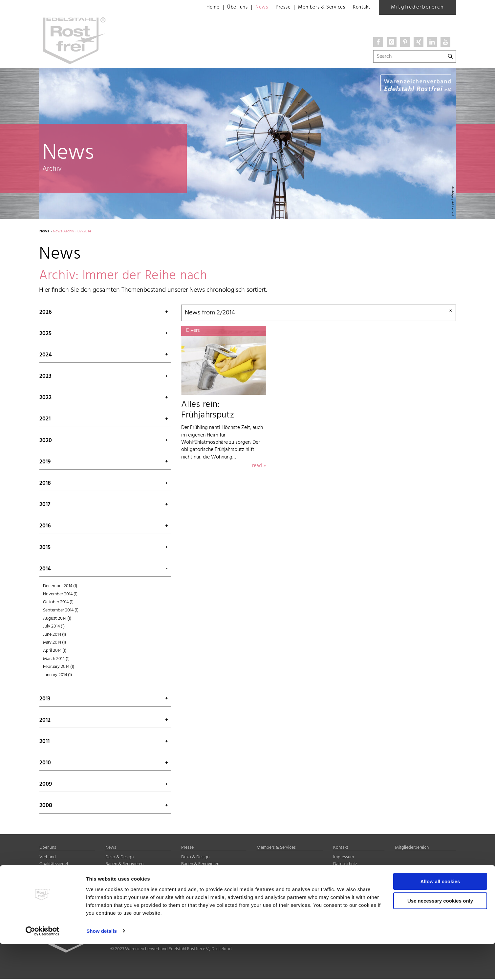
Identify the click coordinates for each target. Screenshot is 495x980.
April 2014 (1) (55, 652)
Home (204, 8)
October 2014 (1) (58, 603)
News (255, 8)
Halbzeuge (116, 879)
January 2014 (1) (57, 676)
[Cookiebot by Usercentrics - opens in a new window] (43, 967)
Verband (48, 858)
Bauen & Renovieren (124, 865)
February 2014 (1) (59, 668)
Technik (113, 872)
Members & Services (318, 8)
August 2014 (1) (57, 619)
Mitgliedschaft (54, 872)
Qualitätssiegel (54, 865)
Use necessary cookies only (440, 937)
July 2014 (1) (54, 628)
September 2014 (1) (61, 611)
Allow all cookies (440, 918)
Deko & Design (119, 858)
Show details (102, 967)
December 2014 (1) (60, 587)
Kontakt (361, 8)
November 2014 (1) (60, 595)
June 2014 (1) (54, 636)
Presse (278, 8)
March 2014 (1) (56, 660)
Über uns (230, 8)
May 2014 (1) (54, 644)
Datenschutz (345, 865)
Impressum (344, 858)
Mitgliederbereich (418, 7)
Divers (111, 886)
